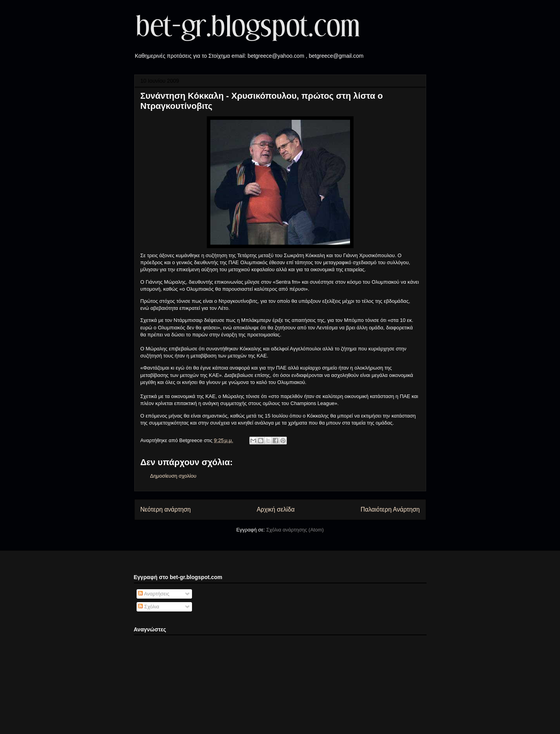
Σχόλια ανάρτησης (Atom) (295, 530)
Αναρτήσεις (154, 594)
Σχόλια (149, 607)
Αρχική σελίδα (276, 509)
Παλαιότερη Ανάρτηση (390, 509)
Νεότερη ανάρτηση (166, 509)
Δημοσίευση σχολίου (173, 476)
